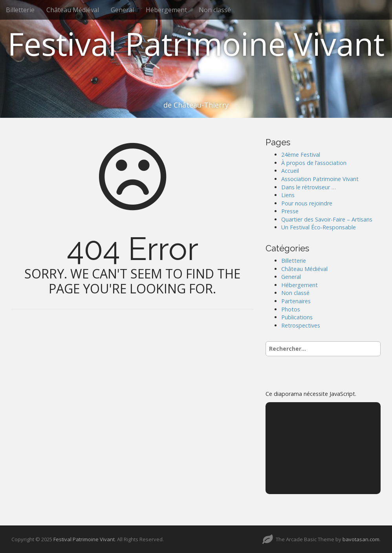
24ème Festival (301, 155)
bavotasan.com (361, 539)
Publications (297, 317)
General (122, 10)
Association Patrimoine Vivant (320, 179)
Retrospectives (301, 325)
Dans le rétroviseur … (309, 187)
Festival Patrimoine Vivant (196, 43)
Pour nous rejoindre (307, 203)
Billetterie (20, 10)
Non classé (215, 10)
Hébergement (166, 10)
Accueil (290, 171)
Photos (291, 309)
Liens (288, 195)
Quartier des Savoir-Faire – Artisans (327, 219)
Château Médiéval (73, 10)
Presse (290, 211)
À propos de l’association (314, 163)
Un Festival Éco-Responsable (319, 227)
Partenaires (296, 301)
